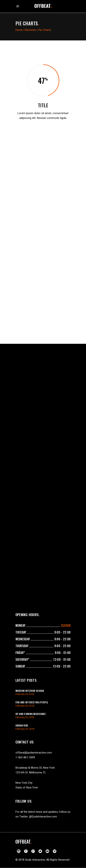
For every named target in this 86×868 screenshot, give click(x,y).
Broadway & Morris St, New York (35, 768)
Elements (31, 30)
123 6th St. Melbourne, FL (31, 772)
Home (19, 30)
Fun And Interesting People (32, 702)
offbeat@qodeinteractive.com (34, 753)
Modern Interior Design (30, 691)
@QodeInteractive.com (43, 817)
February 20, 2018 (25, 694)
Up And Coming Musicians (30, 714)
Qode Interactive (35, 860)
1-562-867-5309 (25, 757)
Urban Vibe (22, 725)
